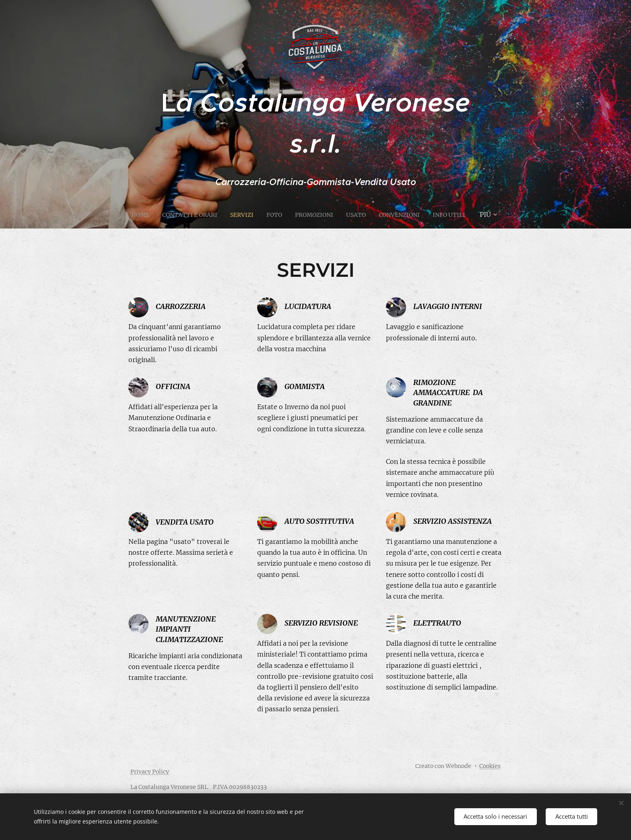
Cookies (490, 766)
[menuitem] (153, 214)
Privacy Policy (150, 772)
